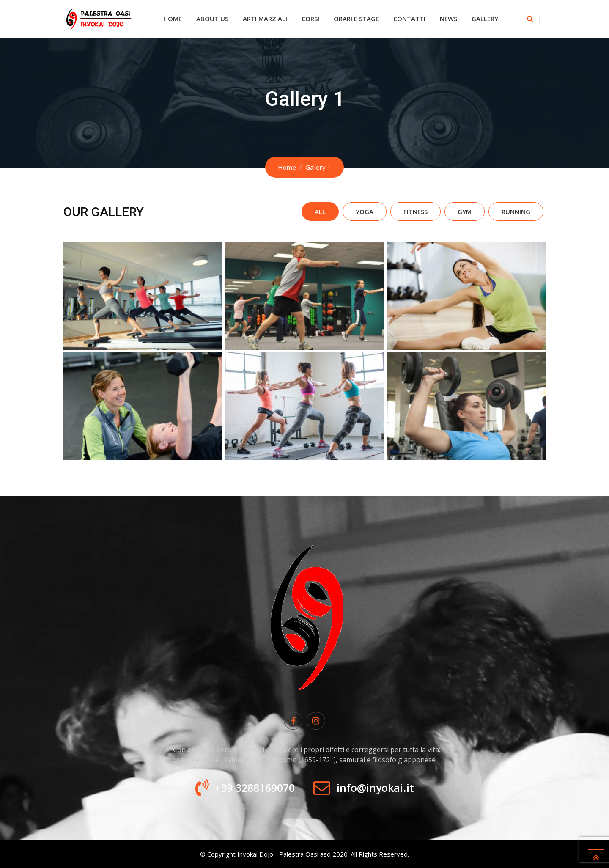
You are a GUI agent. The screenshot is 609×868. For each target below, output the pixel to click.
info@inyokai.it (375, 788)
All (320, 212)
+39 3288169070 (255, 788)
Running (516, 212)
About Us (212, 19)
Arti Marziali (265, 19)
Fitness (416, 212)
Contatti (409, 19)
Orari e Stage (356, 19)
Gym (465, 212)
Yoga (365, 212)
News (449, 19)
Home (173, 19)
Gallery (485, 19)
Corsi (310, 19)
